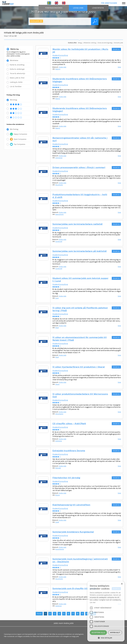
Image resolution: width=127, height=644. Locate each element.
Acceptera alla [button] (98, 633)
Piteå (57, 328)
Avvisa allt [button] (115, 633)
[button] (106, 638)
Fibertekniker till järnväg (66, 478)
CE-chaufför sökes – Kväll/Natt (69, 424)
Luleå (57, 522)
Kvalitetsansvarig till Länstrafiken (71, 505)
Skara (57, 384)
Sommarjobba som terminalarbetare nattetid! (78, 224)
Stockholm (59, 185)
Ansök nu (116, 49)
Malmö (58, 99)
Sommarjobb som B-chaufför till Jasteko (74, 588)
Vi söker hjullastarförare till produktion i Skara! (79, 367)
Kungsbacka (60, 549)
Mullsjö (58, 69)
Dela (119, 67)
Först (39, 614)
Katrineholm (59, 214)
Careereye (9, 3)
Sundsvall (59, 241)
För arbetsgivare (109, 3)
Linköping (59, 441)
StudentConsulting (60, 55)
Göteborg (58, 606)
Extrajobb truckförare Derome (69, 451)
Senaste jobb (118, 43)
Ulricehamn (59, 414)
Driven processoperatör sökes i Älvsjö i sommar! (79, 167)
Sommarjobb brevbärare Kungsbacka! (73, 532)
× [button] (122, 584)
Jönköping (59, 158)
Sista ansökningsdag (105, 43)
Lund (57, 298)
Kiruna (57, 495)
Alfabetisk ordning (90, 43)
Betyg (80, 43)
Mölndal (58, 468)
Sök (95, 21)
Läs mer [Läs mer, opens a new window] (93, 602)
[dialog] (106, 611)
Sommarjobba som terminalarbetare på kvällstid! (80, 251)
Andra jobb (63, 67)
